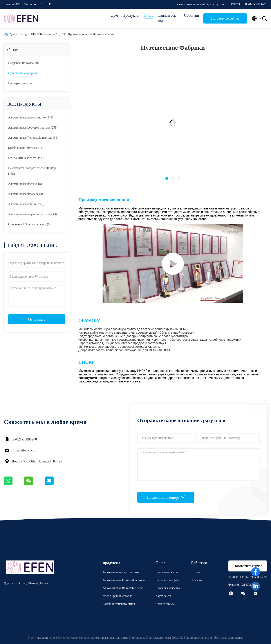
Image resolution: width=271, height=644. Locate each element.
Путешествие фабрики (23, 73)
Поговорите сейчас (225, 18)
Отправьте (37, 319)
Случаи (195, 572)
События (192, 15)
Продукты (131, 15)
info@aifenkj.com (24, 450)
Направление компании (23, 63)
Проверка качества (20, 83)
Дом (114, 15)
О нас (149, 15)
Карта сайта (163, 596)
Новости (196, 580)
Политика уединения (42, 638)
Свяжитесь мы (167, 18)
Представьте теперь (166, 497)
